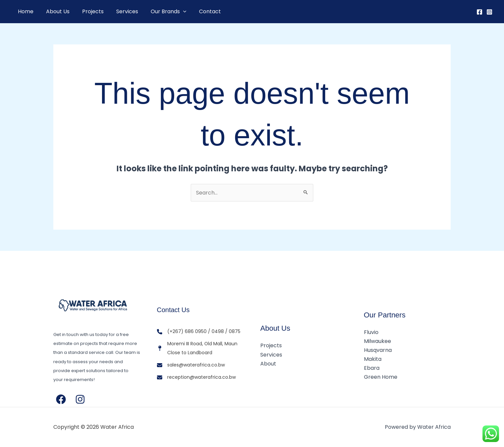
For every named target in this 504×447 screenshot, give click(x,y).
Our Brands (160, 12)
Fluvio (371, 332)
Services (120, 11)
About (268, 364)
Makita (373, 359)
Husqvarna (378, 350)
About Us (55, 11)
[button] (174, 12)
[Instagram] (489, 12)
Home (25, 11)
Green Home (381, 377)
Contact (199, 11)
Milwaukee (378, 341)
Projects (88, 11)
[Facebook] (479, 12)
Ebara (372, 368)
